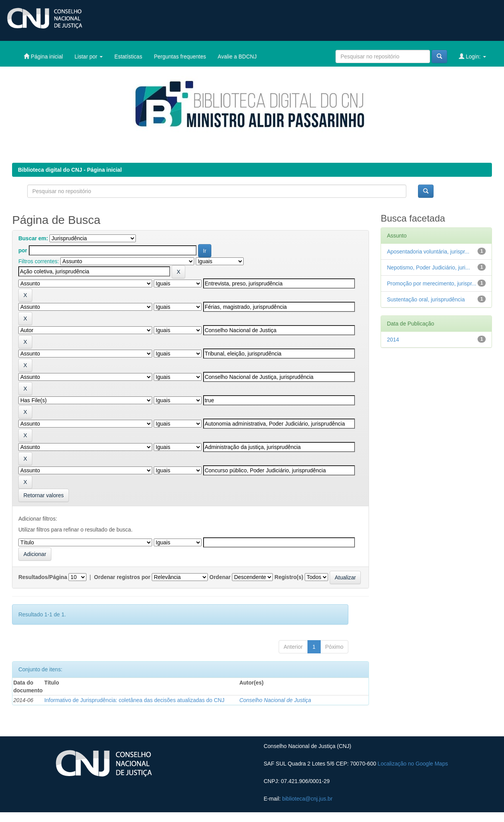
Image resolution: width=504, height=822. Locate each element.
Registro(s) (289, 577)
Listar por (89, 56)
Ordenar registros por (122, 577)
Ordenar (220, 577)
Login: (472, 56)
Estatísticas (128, 56)
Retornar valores (44, 495)
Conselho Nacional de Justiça (275, 700)
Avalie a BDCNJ (237, 56)
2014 (393, 340)
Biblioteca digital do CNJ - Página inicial (70, 170)
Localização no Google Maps (413, 764)
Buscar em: (33, 238)
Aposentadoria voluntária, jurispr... (428, 252)
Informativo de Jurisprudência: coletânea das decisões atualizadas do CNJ (134, 700)
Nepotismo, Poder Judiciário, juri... (428, 268)
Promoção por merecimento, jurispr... (432, 283)
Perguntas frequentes (180, 56)
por (23, 250)
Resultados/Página (43, 577)
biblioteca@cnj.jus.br (307, 799)
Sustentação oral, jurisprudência (426, 299)
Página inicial (43, 56)
